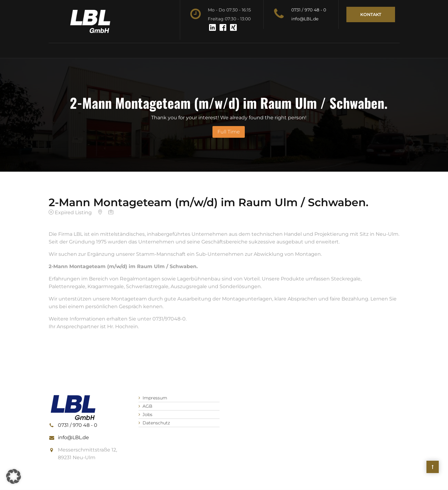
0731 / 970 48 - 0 (309, 10)
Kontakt (371, 14)
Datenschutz (156, 423)
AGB (147, 406)
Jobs (147, 414)
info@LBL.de (305, 19)
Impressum (155, 398)
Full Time (229, 132)
